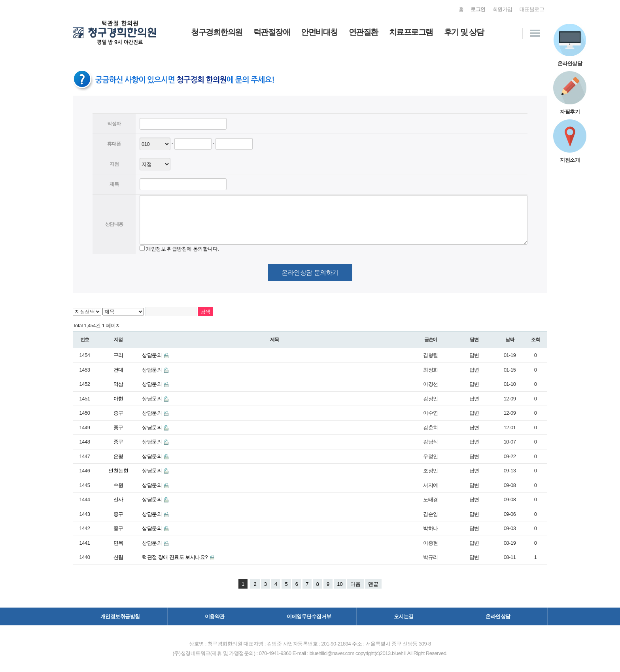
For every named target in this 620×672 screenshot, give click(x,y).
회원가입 (503, 9)
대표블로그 (532, 9)
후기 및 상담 (464, 32)
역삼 (118, 384)
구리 (118, 355)
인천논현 (118, 471)
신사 (118, 499)
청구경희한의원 (217, 32)
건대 (118, 370)
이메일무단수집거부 (309, 616)
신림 (118, 557)
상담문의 (152, 355)
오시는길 (404, 616)
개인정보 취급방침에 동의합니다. (182, 248)
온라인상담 (498, 616)
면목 (118, 543)
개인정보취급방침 (120, 616)
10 (340, 584)
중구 (118, 413)
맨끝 (373, 584)
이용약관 (215, 616)
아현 (118, 399)
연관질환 (363, 32)
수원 (118, 485)
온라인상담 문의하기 (310, 273)
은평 (118, 456)
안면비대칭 (319, 32)
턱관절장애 (272, 32)
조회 (535, 340)
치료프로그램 (411, 32)
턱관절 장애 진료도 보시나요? (175, 557)
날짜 (510, 340)
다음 (355, 584)
